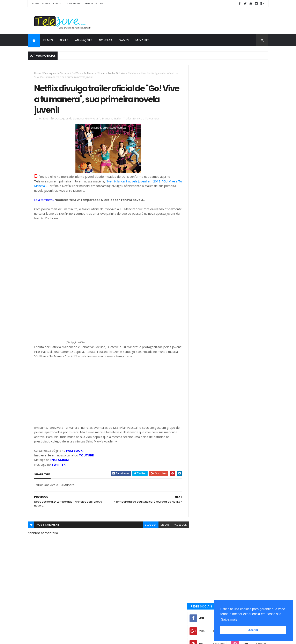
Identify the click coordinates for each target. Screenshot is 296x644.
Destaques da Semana (56, 73)
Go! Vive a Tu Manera (84, 73)
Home (35, 3)
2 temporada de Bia (242, 381)
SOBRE (46, 3)
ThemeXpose (51, 638)
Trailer (102, 73)
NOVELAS (106, 40)
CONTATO (59, 3)
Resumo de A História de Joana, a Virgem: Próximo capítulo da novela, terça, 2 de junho (238, 290)
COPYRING (74, 3)
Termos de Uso (93, 3)
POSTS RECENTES (212, 304)
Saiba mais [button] (229, 619)
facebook (177, 525)
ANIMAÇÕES (84, 40)
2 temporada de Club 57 (211, 388)
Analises (202, 362)
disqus (162, 525)
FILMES (48, 40)
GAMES (124, 40)
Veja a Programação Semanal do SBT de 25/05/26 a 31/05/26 (238, 271)
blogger (148, 525)
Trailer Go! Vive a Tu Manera (124, 73)
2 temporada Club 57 (209, 342)
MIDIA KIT (142, 40)
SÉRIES (64, 40)
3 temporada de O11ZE (209, 348)
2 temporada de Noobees (248, 388)
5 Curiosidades (206, 355)
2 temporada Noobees (210, 381)
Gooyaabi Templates (93, 638)
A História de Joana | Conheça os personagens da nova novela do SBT (238, 255)
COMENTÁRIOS (250, 304)
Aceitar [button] (253, 630)
